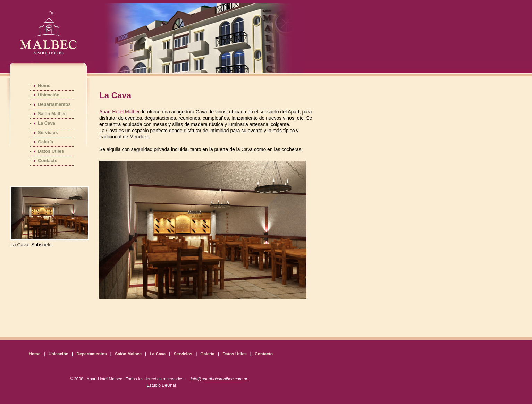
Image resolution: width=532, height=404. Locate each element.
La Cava (47, 123)
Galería (45, 142)
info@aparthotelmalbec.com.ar (219, 379)
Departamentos (54, 104)
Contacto (48, 161)
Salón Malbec (52, 114)
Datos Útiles (51, 151)
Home (44, 86)
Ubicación (49, 95)
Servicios (48, 132)
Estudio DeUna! (161, 385)
